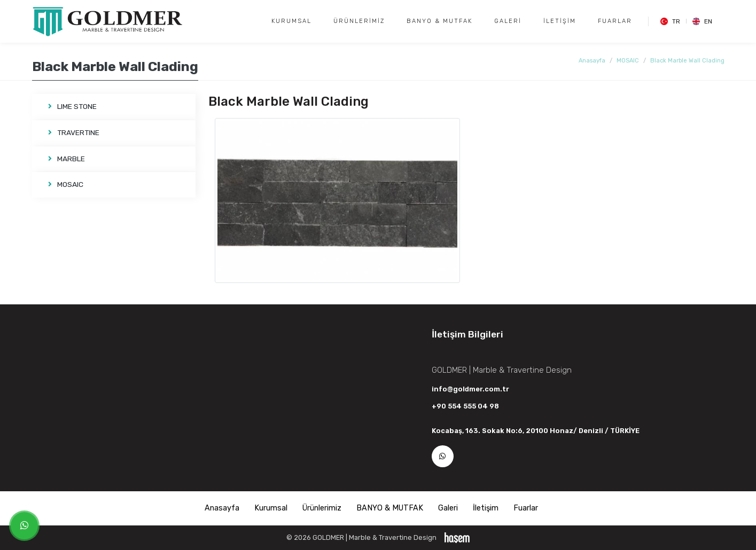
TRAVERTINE (74, 132)
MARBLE (67, 159)
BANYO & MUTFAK (439, 21)
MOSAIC (628, 61)
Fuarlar (615, 21)
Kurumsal (291, 21)
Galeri (508, 21)
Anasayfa (592, 61)
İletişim (560, 21)
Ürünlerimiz (359, 21)
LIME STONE (72, 106)
